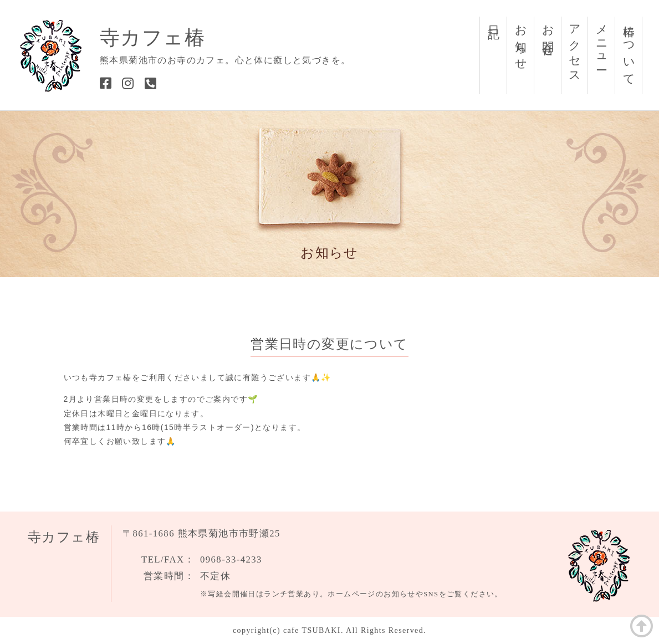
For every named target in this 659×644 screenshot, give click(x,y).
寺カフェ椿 (152, 38)
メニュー (602, 41)
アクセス (575, 48)
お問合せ (548, 35)
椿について (629, 49)
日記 (494, 19)
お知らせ (521, 41)
